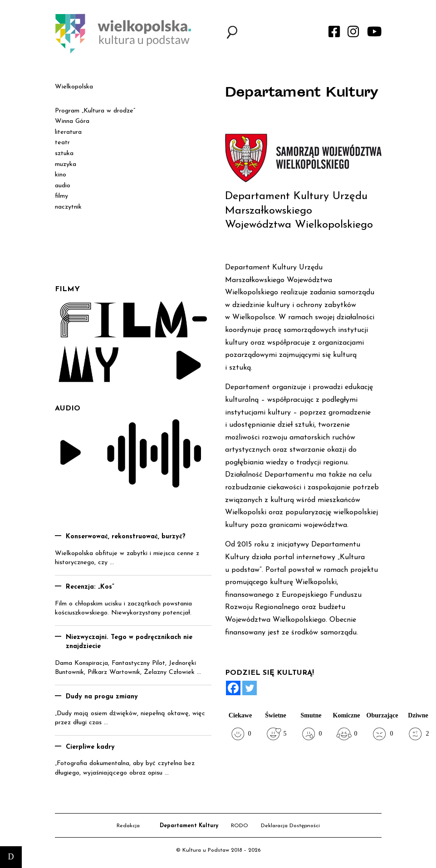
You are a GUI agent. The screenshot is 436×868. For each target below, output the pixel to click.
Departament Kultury (189, 826)
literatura (68, 132)
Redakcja (128, 826)
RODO (240, 826)
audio (63, 186)
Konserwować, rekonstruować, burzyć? (126, 537)
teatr (62, 143)
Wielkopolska (74, 87)
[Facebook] (233, 688)
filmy (61, 196)
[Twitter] (250, 688)
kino (61, 175)
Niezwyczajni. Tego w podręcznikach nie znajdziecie (129, 642)
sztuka (64, 154)
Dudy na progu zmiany (102, 697)
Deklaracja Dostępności (290, 826)
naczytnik (68, 207)
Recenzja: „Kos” (90, 587)
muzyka (66, 164)
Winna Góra (72, 121)
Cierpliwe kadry (90, 747)
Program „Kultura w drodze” (95, 111)
